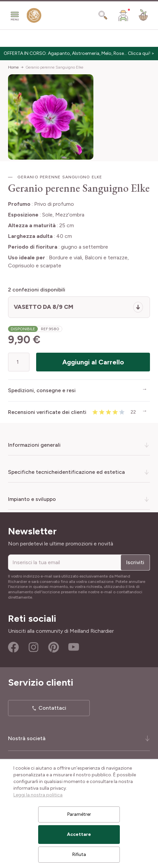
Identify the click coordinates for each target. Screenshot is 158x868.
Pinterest (54, 647)
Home (13, 67)
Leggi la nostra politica (38, 795)
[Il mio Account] (123, 15)
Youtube (74, 647)
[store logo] (34, 17)
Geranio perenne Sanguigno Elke (54, 67)
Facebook (13, 647)
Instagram (33, 647)
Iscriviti (135, 562)
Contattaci (52, 708)
